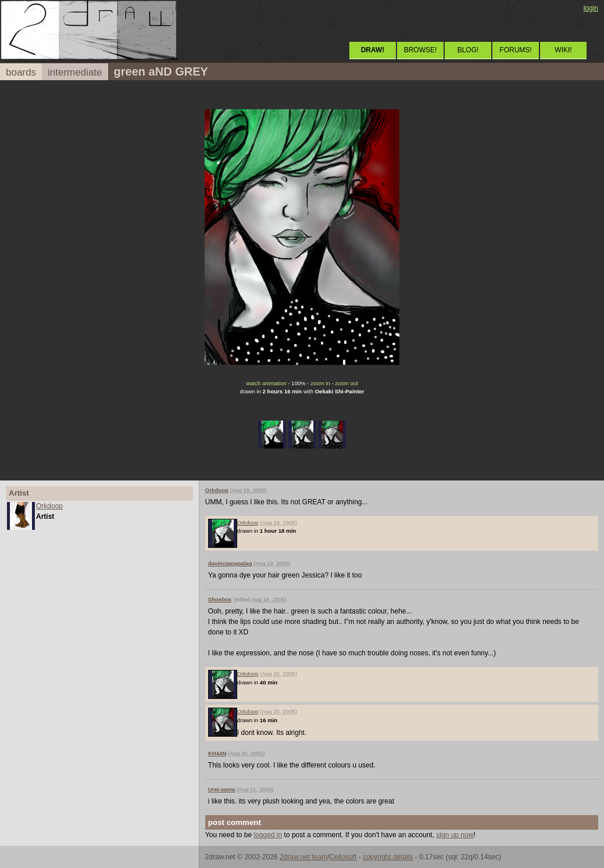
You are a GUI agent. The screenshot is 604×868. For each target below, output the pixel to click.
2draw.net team (303, 857)
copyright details (388, 857)
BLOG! (468, 50)
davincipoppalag (230, 563)
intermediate (75, 72)
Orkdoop (49, 506)
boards (21, 72)
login (591, 8)
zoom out (346, 383)
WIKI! (563, 50)
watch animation (266, 383)
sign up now (455, 835)
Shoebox (220, 599)
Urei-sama (221, 789)
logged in (268, 835)
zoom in (320, 383)
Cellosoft (343, 857)
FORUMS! (515, 50)
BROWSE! (421, 50)
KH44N (217, 753)
